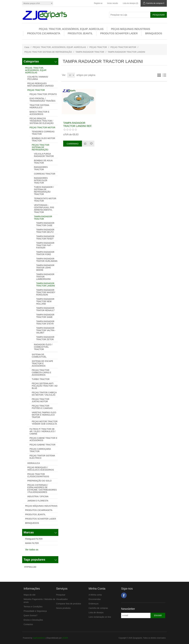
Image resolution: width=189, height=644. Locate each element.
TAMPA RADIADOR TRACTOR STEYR (45, 323)
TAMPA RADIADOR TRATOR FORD (45, 253)
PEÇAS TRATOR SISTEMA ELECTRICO (42, 457)
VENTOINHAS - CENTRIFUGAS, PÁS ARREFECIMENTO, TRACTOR (44, 209)
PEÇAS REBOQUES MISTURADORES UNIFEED (40, 85)
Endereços (94, 604)
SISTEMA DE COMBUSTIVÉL (39, 356)
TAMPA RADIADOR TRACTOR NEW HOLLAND (45, 301)
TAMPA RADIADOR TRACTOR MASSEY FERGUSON (46, 292)
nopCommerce (39, 638)
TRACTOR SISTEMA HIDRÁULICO (39, 106)
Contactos (28, 624)
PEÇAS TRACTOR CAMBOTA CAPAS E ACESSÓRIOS (41, 372)
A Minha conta (95, 595)
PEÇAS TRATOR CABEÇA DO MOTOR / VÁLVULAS (44, 394)
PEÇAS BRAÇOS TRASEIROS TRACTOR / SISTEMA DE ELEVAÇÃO (41, 121)
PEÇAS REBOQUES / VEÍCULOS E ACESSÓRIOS (41, 469)
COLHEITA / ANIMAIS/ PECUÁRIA (38, 78)
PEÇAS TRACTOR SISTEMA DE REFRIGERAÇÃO (48, 52)
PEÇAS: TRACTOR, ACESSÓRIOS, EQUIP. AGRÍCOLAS (71, 29)
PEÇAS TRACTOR (98, 47)
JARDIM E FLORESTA (38, 501)
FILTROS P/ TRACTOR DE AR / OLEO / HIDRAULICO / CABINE (43, 431)
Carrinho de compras (98, 608)
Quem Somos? (30, 615)
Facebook (124, 595)
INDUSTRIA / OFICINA (38, 496)
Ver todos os (32, 550)
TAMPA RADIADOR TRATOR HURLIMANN (47, 260)
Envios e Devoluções (33, 620)
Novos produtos (63, 608)
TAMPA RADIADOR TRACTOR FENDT (45, 237)
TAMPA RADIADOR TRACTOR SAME (45, 316)
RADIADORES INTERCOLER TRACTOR (41, 180)
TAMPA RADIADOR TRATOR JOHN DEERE (45, 268)
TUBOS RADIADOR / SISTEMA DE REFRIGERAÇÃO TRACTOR (44, 191)
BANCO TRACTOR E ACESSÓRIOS (39, 113)
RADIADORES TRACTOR (41, 168)
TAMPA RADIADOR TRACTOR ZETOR (45, 338)
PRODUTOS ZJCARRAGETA (44, 33)
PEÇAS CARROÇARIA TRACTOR (40, 450)
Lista (164, 75)
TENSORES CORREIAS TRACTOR (43, 133)
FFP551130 (30, 567)
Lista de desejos (96, 613)
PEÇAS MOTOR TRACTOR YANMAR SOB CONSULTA (45, 423)
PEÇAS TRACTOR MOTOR (123, 47)
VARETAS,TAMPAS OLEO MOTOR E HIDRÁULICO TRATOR (44, 415)
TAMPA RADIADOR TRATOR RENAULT (45, 309)
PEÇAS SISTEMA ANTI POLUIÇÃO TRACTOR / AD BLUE (45, 386)
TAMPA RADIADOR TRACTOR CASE (45, 224)
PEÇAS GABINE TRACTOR (42, 445)
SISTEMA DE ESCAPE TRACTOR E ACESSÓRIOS (42, 363)
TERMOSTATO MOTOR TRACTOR (45, 200)
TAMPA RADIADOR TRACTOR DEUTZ (45, 231)
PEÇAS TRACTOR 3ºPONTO (43, 94)
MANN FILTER (32, 543)
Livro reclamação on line (100, 617)
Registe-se (98, 3)
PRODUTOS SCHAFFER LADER (119, 33)
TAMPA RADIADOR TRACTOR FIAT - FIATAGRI (45, 245)
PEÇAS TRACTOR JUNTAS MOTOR (41, 400)
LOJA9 (65, 638)
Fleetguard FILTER (34, 539)
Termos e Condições (33, 607)
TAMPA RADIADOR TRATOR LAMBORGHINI (45, 277)
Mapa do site (30, 595)
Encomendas (95, 599)
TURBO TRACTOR (41, 379)
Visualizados (62, 599)
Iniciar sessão (113, 3)
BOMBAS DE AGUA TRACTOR (43, 162)
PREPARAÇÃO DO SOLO (39, 481)
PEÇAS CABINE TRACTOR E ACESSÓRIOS (43, 439)
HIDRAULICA (34, 463)
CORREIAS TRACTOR (45, 174)
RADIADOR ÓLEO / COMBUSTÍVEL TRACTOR (43, 347)
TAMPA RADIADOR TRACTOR (90, 52)
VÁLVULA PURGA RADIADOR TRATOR (44, 155)
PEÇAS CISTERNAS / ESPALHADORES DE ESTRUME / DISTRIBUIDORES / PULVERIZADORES (42, 489)
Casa (27, 47)
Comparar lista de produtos (69, 604)
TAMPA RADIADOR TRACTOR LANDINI (46, 285)
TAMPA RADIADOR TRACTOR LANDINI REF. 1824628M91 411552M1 (78, 126)
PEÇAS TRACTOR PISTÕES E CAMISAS (42, 407)
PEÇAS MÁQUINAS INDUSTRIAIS (130, 29)
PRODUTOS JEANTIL (80, 33)
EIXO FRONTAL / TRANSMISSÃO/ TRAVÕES (42, 100)
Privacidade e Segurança (35, 611)
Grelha (159, 75)
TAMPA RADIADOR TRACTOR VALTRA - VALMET (46, 330)
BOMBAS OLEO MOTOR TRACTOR (43, 139)
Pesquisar (61, 595)
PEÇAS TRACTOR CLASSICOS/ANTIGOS (38, 475)
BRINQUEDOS (154, 33)
